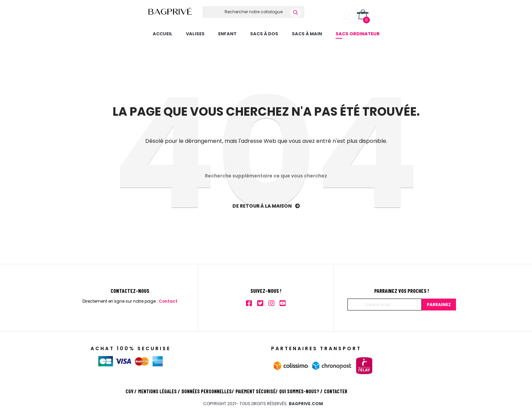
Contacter (336, 391)
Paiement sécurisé (256, 391)
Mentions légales (159, 391)
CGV (131, 391)
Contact (168, 301)
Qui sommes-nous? (301, 391)
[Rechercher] (253, 12)
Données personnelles (208, 391)
